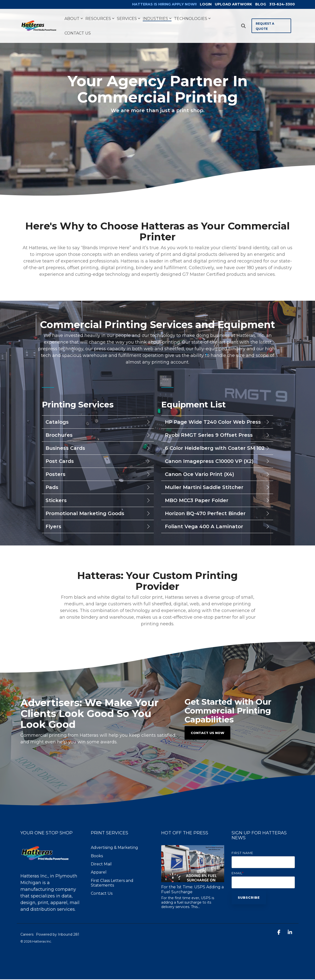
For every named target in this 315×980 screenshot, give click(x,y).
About (74, 19)
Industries (157, 19)
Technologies (192, 19)
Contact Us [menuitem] (102, 894)
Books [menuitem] (97, 857)
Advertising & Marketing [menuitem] (114, 849)
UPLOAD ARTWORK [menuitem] (230, 5)
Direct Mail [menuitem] (101, 865)
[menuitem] (155, 5)
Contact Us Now (207, 734)
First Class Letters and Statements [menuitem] (113, 884)
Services (129, 19)
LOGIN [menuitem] (201, 5)
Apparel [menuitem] (99, 873)
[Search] (243, 27)
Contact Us (78, 34)
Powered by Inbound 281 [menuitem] (58, 935)
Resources (100, 19)
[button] (279, 934)
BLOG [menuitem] (259, 5)
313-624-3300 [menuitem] (282, 5)
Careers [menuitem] (27, 935)
